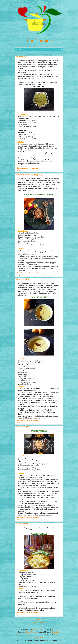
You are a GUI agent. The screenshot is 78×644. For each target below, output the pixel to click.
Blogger (57, 629)
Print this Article (23, 168)
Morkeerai (21, 57)
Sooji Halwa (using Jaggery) (29, 174)
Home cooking (38, 629)
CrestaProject (31, 632)
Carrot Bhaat (22, 524)
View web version (39, 623)
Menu (39, 49)
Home (39, 620)
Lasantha (56, 632)
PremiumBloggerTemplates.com (29, 635)
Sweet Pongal (22, 427)
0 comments (34, 168)
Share (19, 170)
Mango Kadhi (22, 279)
